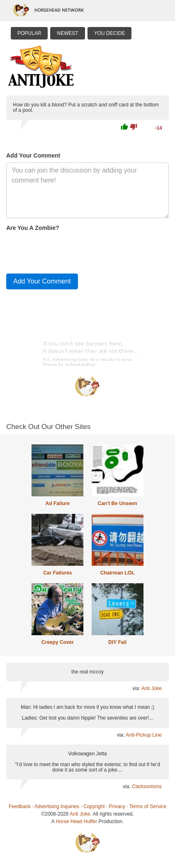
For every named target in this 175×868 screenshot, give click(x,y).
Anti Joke (152, 688)
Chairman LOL (118, 573)
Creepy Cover (58, 642)
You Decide (110, 33)
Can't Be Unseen (118, 503)
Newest (67, 33)
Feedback (20, 806)
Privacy (117, 806)
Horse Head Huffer (76, 821)
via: (137, 688)
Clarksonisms (147, 787)
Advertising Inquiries (57, 806)
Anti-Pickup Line (144, 735)
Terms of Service (148, 806)
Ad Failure (57, 503)
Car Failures (57, 573)
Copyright (94, 806)
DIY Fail (117, 642)
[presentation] (69, 251)
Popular (29, 33)
